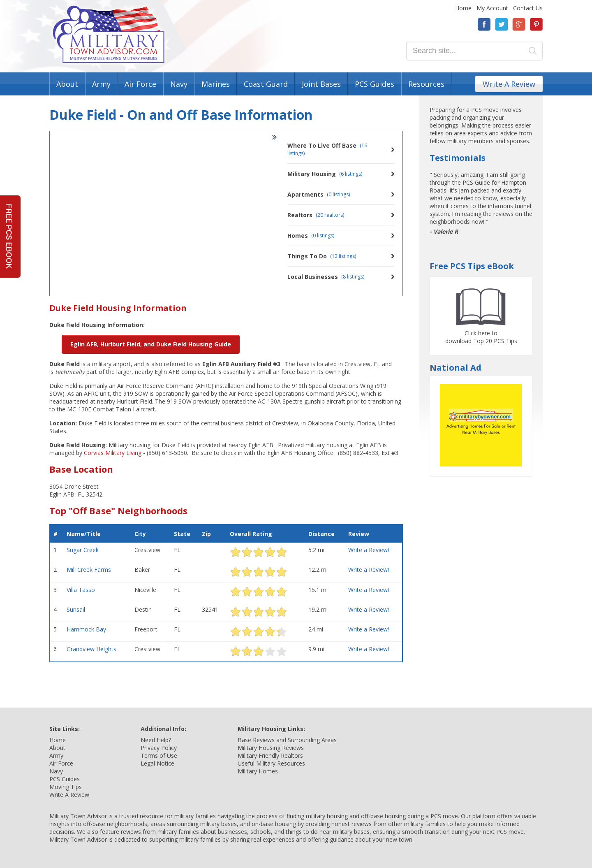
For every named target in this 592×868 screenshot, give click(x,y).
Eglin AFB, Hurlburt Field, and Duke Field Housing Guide (151, 344)
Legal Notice (157, 763)
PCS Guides (375, 84)
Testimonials (458, 158)
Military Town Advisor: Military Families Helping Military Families (109, 34)
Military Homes (258, 771)
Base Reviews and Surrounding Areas (287, 740)
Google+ (519, 24)
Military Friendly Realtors (270, 755)
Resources (426, 84)
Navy (179, 84)
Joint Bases (321, 84)
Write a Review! (369, 550)
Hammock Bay (86, 629)
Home (463, 8)
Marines (216, 84)
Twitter (502, 24)
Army (101, 84)
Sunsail (76, 609)
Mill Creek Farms (89, 570)
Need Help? (156, 740)
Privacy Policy (159, 748)
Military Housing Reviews (271, 748)
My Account (492, 8)
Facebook (484, 24)
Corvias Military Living (113, 453)
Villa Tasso (81, 590)
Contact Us (528, 8)
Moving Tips (66, 787)
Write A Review (509, 84)
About (67, 84)
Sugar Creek (83, 550)
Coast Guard (266, 84)
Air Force (140, 84)
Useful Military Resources (271, 763)
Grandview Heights (91, 649)
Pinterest (536, 24)
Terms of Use (159, 755)
